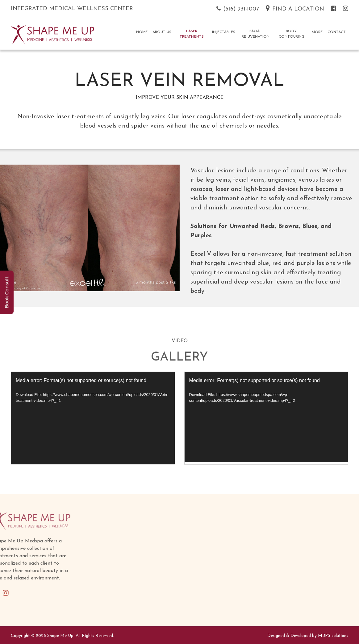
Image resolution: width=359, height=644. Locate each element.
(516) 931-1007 (238, 9)
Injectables (224, 32)
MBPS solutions (333, 636)
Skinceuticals (196, 607)
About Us (162, 32)
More (317, 32)
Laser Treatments (192, 34)
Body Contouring (292, 34)
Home (142, 32)
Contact (337, 32)
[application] (93, 418)
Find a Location (295, 9)
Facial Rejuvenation (256, 34)
